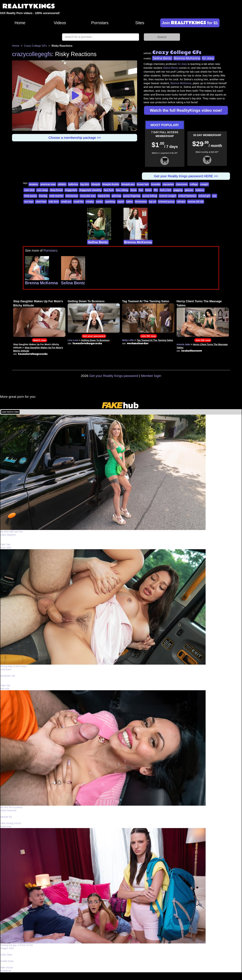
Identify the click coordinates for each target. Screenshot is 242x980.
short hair (41, 202)
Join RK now (148, 336)
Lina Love (73, 340)
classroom (182, 184)
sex (214, 196)
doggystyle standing (90, 190)
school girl (204, 196)
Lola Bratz (6, 669)
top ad (153, 202)
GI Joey (208, 58)
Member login (151, 376)
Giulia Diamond (8, 810)
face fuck (109, 190)
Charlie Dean (7, 961)
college (194, 184)
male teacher (56, 196)
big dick (85, 184)
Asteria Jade (183, 344)
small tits (79, 202)
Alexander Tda (8, 676)
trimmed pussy (166, 202)
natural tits (104, 196)
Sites (140, 23)
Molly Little (128, 340)
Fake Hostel (7, 967)
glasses (189, 190)
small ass (66, 202)
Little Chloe (6, 955)
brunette (156, 184)
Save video (6, 548)
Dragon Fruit (7, 948)
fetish (148, 190)
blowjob (96, 184)
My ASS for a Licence (11, 807)
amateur (34, 184)
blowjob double (111, 184)
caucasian (168, 184)
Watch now (40, 340)
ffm (156, 190)
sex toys (29, 202)
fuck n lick (166, 190)
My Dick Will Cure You (12, 532)
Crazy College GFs (35, 46)
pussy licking (150, 196)
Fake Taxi (5, 544)
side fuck (54, 202)
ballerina (73, 184)
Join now (5, 689)
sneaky (90, 202)
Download (6, 971)
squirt (121, 202)
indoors (200, 190)
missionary (72, 196)
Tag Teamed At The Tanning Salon (146, 301)
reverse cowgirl (168, 196)
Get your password (94, 336)
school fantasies (187, 196)
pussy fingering (132, 196)
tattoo (129, 202)
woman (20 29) (195, 202)
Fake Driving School (11, 823)
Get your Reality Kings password (114, 376)
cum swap (42, 190)
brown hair (143, 184)
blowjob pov (128, 184)
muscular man (88, 196)
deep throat (56, 190)
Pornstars (100, 23)
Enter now (6, 826)
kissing (43, 196)
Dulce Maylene (8, 535)
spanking (110, 202)
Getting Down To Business (86, 301)
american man (48, 184)
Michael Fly (6, 817)
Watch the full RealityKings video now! (186, 110)
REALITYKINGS (29, 6)
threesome (141, 202)
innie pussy (30, 196)
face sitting (122, 190)
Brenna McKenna (187, 58)
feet (141, 190)
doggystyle (71, 190)
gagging (178, 190)
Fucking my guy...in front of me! (17, 945)
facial (133, 190)
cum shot (29, 190)
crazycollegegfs (32, 54)
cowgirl (204, 184)
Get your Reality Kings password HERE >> (186, 176)
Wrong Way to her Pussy (13, 666)
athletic (62, 184)
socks (99, 202)
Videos (60, 23)
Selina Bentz (162, 58)
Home (20, 23)
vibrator (181, 202)
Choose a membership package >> (75, 138)
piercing (116, 196)
